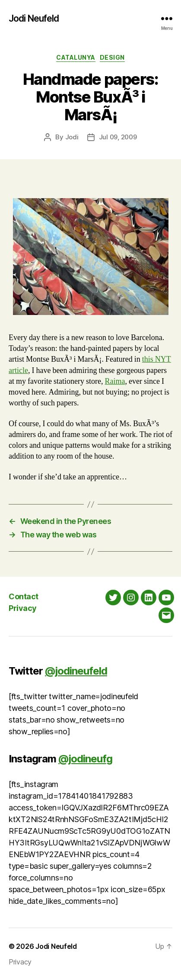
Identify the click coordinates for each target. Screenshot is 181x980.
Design (112, 57)
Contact (24, 596)
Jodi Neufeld (34, 18)
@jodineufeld (76, 671)
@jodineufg (85, 759)
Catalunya (76, 57)
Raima (115, 381)
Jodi (72, 137)
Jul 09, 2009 (118, 137)
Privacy (23, 608)
